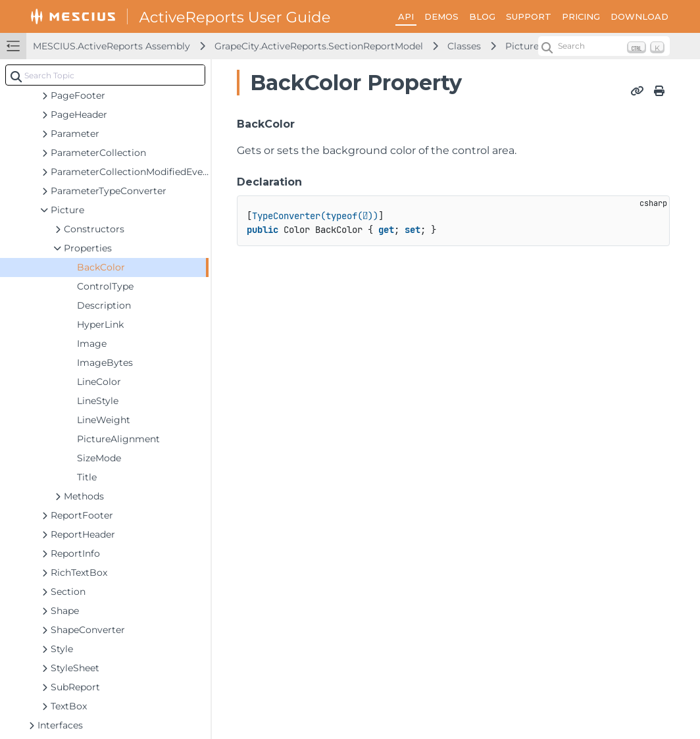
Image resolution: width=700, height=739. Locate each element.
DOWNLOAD (639, 16)
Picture (522, 46)
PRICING (581, 16)
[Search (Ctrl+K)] (604, 46)
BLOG (482, 16)
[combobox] (105, 75)
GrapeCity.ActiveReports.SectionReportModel (319, 46)
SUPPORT (529, 16)
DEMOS (441, 16)
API (406, 16)
